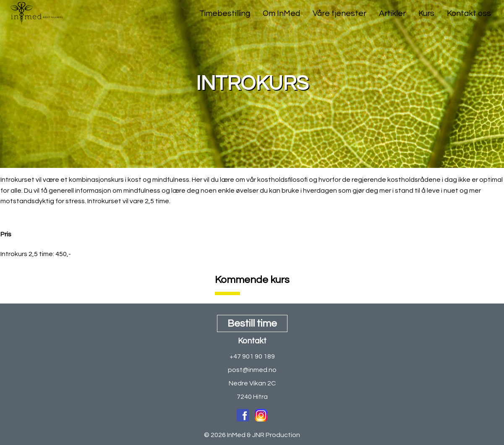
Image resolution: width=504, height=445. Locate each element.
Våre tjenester (339, 13)
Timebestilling (225, 13)
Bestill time (252, 323)
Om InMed (281, 13)
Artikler (392, 13)
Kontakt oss (469, 13)
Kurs (426, 13)
